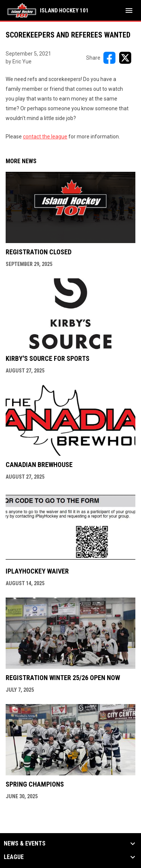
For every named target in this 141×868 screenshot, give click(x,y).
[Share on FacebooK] (109, 58)
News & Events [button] (25, 844)
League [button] (14, 857)
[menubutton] (129, 11)
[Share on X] (125, 58)
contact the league (45, 137)
